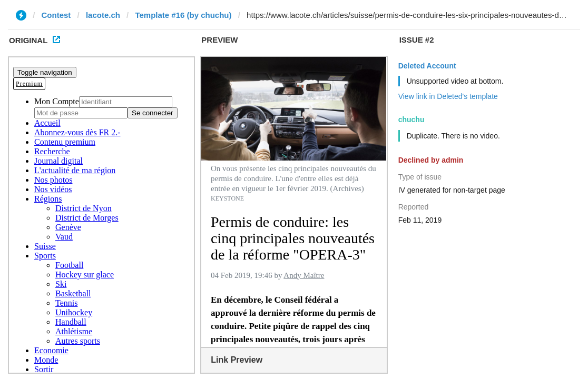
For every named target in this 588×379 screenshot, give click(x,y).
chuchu (411, 119)
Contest (56, 15)
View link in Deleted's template (448, 96)
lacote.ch (103, 15)
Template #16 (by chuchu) (183, 15)
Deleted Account (427, 66)
